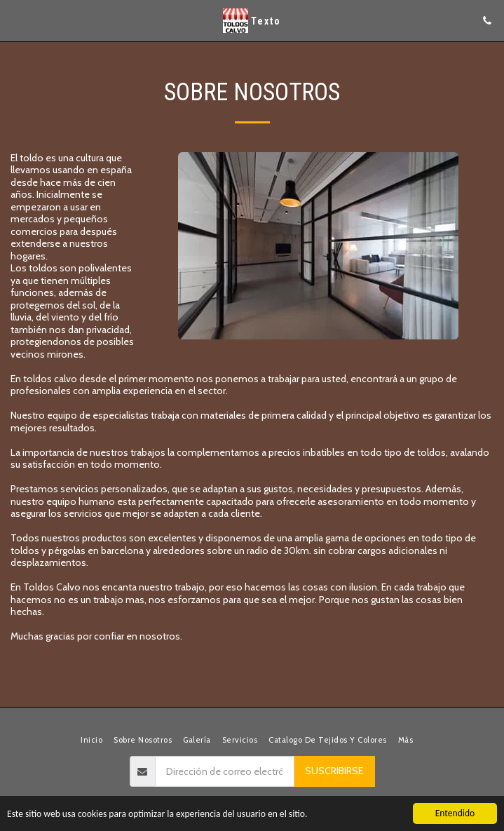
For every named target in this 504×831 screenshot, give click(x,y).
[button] (15, 20)
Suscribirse (334, 771)
